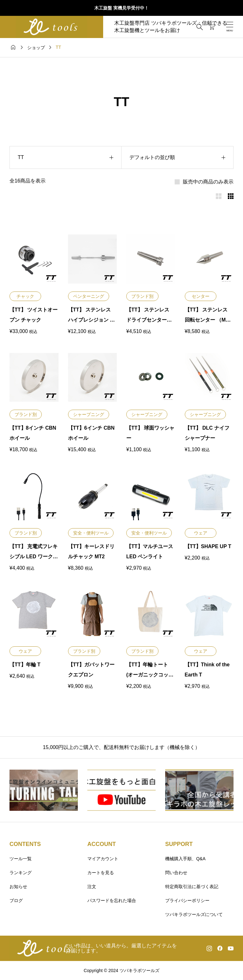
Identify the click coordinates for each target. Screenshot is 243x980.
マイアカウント (103, 859)
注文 (92, 887)
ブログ (16, 900)
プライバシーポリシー (187, 900)
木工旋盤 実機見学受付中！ (121, 8)
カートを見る (101, 873)
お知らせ (18, 887)
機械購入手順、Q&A (185, 859)
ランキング (21, 873)
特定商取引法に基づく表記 (192, 887)
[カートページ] (212, 27)
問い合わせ (176, 873)
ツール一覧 (21, 859)
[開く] (230, 27)
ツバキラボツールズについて (194, 914)
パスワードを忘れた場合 (112, 900)
